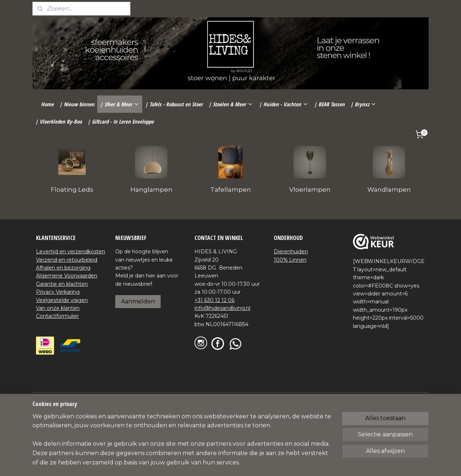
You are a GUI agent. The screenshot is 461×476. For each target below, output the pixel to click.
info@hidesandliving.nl (222, 308)
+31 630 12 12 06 (214, 300)
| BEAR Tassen (329, 104)
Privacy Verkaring (58, 292)
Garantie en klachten (62, 284)
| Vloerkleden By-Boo (59, 121)
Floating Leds (72, 190)
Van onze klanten (58, 308)
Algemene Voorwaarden (67, 276)
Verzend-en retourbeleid (67, 260)
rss (218, 398)
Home (47, 104)
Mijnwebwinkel (308, 398)
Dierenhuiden (291, 252)
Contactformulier (57, 316)
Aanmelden (138, 301)
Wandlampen (389, 190)
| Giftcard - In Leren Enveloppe (121, 121)
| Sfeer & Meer (120, 104)
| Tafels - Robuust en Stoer (174, 104)
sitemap (205, 398)
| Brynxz (363, 104)
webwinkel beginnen (245, 398)
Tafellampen (231, 190)
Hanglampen (151, 190)
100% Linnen (290, 260)
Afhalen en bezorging (63, 268)
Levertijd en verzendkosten (71, 252)
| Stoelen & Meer (231, 104)
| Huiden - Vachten (284, 104)
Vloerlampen (310, 190)
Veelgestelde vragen (62, 300)
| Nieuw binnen (77, 104)
